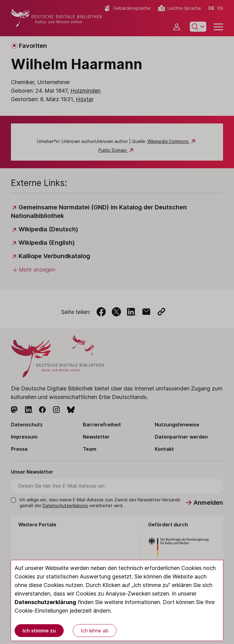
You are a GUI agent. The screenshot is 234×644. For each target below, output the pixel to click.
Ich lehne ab (95, 631)
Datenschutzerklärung (45, 602)
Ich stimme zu (39, 631)
